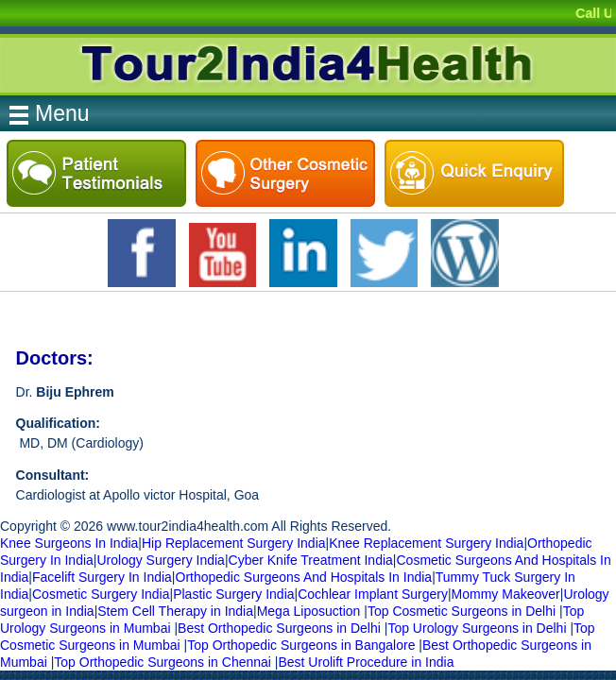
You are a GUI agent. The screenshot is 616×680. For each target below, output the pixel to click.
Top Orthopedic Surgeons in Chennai (163, 662)
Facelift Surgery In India (102, 577)
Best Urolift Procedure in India (366, 662)
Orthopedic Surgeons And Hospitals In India (304, 577)
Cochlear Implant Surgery (373, 594)
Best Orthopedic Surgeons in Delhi (279, 628)
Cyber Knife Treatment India (311, 560)
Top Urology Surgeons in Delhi (477, 628)
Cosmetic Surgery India (101, 594)
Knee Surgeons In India (69, 543)
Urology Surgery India (160, 560)
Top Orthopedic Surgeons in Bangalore (301, 645)
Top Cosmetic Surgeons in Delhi (462, 611)
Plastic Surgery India (233, 594)
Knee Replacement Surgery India (426, 543)
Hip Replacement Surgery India (234, 543)
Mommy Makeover (506, 594)
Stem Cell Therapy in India (175, 611)
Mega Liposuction (309, 611)
